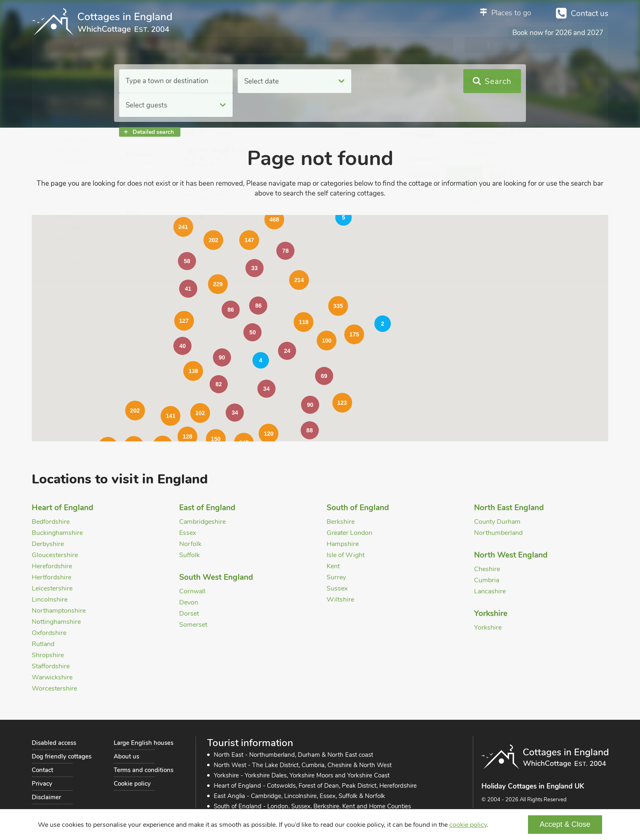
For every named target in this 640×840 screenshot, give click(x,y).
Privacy (42, 784)
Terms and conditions (144, 770)
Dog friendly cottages (62, 756)
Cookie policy (132, 784)
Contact (42, 770)
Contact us (590, 14)
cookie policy (468, 825)
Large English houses (144, 743)
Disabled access (54, 743)
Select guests (376, 81)
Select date (258, 81)
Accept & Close (565, 824)
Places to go (511, 13)
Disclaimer (46, 797)
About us (126, 756)
